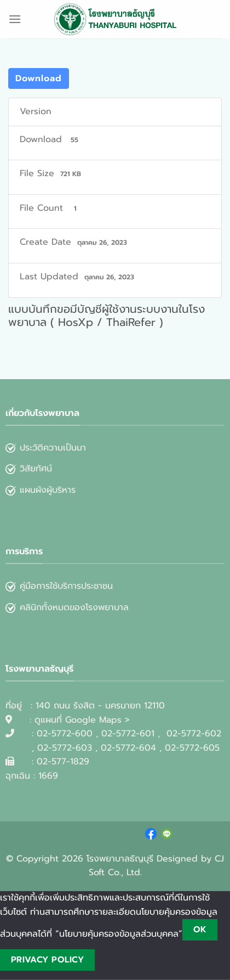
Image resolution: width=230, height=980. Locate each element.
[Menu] (15, 19)
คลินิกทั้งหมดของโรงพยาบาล (67, 607)
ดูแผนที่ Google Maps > (82, 720)
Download (39, 78)
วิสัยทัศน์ (29, 469)
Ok (200, 930)
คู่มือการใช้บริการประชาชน (66, 586)
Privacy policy (48, 960)
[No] (114, 960)
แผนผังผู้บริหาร (41, 490)
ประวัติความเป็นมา (53, 448)
